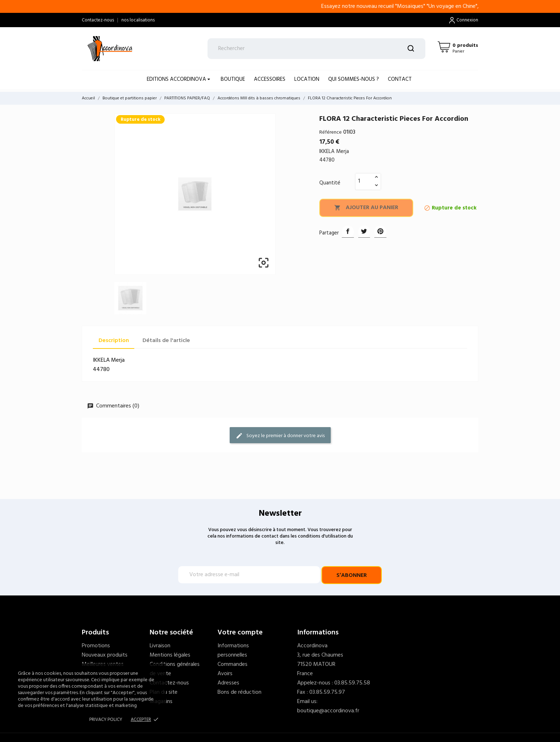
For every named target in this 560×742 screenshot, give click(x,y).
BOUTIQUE (233, 79)
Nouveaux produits (105, 655)
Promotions (96, 646)
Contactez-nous (98, 20)
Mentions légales (170, 655)
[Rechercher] (317, 49)
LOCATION (307, 79)
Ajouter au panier (366, 208)
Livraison (160, 646)
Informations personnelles (233, 651)
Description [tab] (114, 341)
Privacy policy (106, 720)
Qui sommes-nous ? (354, 79)
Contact (400, 79)
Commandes (232, 664)
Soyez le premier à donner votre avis (280, 436)
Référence (331, 132)
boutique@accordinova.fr (328, 711)
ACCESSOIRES (270, 79)
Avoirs (225, 674)
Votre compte (240, 633)
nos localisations (138, 20)
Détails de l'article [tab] (166, 341)
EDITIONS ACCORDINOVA (177, 79)
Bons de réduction (239, 692)
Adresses (228, 683)
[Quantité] (364, 181)
